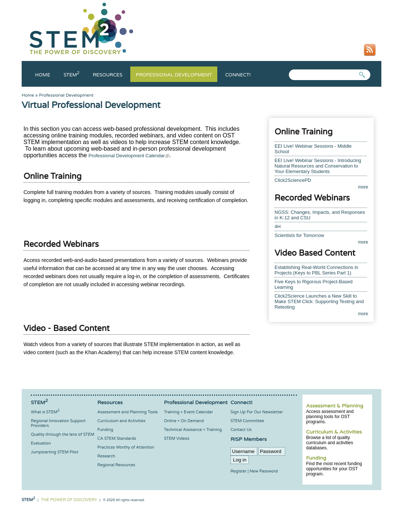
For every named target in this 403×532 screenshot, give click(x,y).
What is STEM (45, 412)
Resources (108, 75)
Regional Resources (116, 465)
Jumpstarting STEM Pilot (55, 452)
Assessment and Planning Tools (127, 412)
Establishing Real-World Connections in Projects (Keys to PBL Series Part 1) (316, 270)
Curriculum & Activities (334, 432)
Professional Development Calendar (129, 156)
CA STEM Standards (117, 438)
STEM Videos (177, 438)
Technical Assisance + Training (193, 430)
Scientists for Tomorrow (299, 235)
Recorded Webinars (61, 244)
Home (43, 75)
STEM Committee (247, 421)
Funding (316, 458)
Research (106, 456)
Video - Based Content (67, 328)
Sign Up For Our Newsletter (257, 412)
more (363, 187)
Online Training (52, 176)
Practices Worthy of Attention (126, 447)
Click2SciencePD (293, 180)
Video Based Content (315, 253)
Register (239, 471)
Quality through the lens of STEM (63, 434)
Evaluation (41, 443)
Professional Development (174, 75)
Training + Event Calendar (188, 412)
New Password (264, 471)
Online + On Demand (184, 421)
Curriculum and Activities (121, 421)
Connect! (238, 75)
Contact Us (241, 430)
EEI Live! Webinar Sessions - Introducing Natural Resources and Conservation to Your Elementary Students (318, 166)
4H (278, 227)
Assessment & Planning (335, 406)
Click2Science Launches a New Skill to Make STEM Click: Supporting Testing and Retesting (319, 301)
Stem (71, 75)
